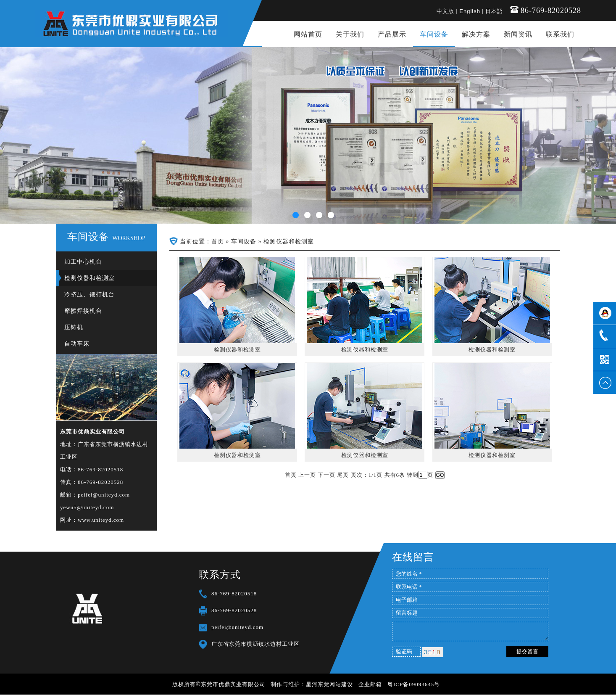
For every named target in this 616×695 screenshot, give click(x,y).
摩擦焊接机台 (83, 311)
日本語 (494, 11)
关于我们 (350, 34)
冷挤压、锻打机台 (90, 295)
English (470, 11)
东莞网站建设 (335, 684)
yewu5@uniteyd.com (87, 507)
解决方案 (476, 34)
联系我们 (560, 34)
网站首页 (308, 34)
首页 (218, 242)
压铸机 (74, 327)
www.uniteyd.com (101, 520)
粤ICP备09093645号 (414, 684)
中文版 (445, 11)
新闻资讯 (518, 34)
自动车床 (77, 344)
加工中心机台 (83, 262)
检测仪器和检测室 (90, 278)
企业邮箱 (370, 684)
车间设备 (434, 34)
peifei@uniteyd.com (104, 495)
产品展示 (392, 34)
